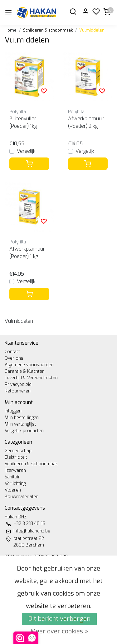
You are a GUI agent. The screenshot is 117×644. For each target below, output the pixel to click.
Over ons (14, 358)
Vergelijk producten (24, 431)
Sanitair (12, 477)
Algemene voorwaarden (29, 365)
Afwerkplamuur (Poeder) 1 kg (27, 253)
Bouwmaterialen (22, 497)
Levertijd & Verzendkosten (31, 378)
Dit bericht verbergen (59, 619)
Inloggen (13, 411)
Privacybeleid (18, 384)
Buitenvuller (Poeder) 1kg (23, 122)
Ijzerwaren (15, 470)
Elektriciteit (16, 457)
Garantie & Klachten (25, 371)
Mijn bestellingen (22, 418)
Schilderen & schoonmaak (48, 30)
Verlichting (15, 484)
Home (11, 30)
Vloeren (13, 490)
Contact (12, 352)
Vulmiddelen (92, 30)
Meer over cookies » (59, 631)
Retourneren (18, 391)
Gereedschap (18, 451)
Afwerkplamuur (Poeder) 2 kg (86, 122)
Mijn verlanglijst (20, 424)
